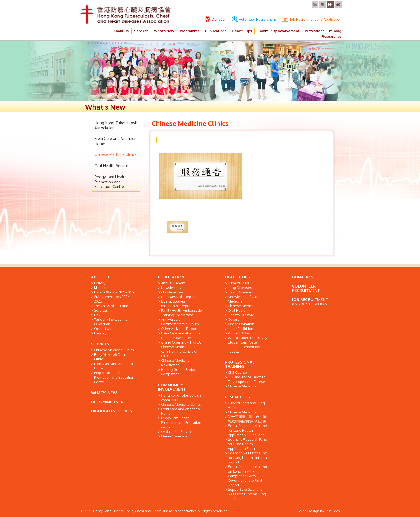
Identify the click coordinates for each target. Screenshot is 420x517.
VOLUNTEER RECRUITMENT (306, 288)
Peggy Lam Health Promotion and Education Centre (111, 182)
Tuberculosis (239, 283)
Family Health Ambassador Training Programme (182, 313)
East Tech (332, 511)
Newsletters (171, 288)
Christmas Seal (173, 292)
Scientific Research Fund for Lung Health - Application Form (247, 444)
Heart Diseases (240, 292)
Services (141, 31)
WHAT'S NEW (104, 393)
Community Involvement (278, 31)
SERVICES (100, 344)
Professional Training (323, 31)
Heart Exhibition (241, 329)
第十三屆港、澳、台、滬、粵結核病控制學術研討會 (249, 419)
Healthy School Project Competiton (179, 372)
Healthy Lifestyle (241, 315)
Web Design (309, 511)
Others (234, 319)
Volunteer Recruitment (254, 19)
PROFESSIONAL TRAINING (240, 364)
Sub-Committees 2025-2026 (112, 299)
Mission (100, 288)
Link (97, 315)
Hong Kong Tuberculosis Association (181, 397)
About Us (121, 31)
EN (330, 4)
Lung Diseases (240, 288)
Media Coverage (174, 436)
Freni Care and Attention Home (113, 366)
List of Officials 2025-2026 (115, 292)
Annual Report (173, 283)
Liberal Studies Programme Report (176, 303)
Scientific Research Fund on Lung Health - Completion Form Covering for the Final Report (247, 476)
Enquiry (100, 333)
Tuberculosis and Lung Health (246, 405)
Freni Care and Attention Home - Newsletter (180, 335)
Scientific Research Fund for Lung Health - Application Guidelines (247, 430)
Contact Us (103, 329)
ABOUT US (101, 277)
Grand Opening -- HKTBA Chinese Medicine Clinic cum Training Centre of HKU (181, 349)
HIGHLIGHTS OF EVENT (113, 411)
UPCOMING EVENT (109, 402)
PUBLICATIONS (172, 277)
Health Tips (242, 31)
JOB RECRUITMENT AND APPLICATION (310, 302)
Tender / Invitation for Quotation (112, 322)
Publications (216, 31)
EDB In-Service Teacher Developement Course (247, 379)
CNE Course (237, 372)
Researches (331, 36)
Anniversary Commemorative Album (180, 322)
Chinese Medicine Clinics (116, 154)
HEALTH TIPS (237, 277)
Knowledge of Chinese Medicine (246, 299)
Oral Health (237, 310)
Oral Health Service (111, 166)
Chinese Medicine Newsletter (175, 363)
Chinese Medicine (242, 306)
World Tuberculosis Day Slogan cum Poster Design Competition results (247, 344)
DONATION (303, 277)
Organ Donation (241, 324)
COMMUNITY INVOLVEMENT (172, 387)
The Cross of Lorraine (111, 306)
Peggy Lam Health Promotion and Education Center (181, 422)
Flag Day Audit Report (178, 297)
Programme (190, 31)
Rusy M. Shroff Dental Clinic (111, 357)
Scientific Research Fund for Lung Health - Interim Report (247, 458)
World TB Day (239, 333)
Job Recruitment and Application (311, 19)
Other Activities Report (179, 329)
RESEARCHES (237, 397)
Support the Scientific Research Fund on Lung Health (247, 494)
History (100, 283)
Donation (216, 19)
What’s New (164, 31)
